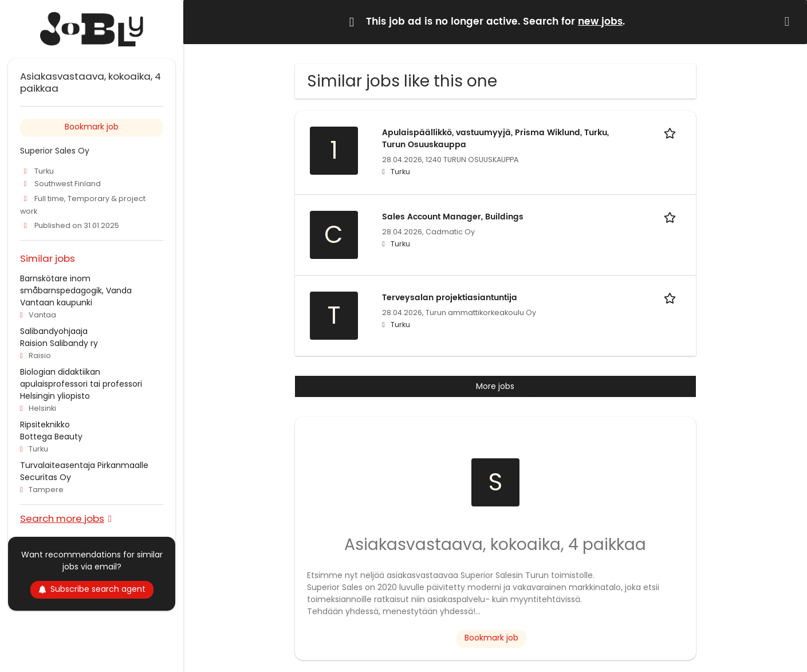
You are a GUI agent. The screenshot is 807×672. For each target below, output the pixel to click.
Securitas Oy (46, 477)
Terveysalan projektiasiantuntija (450, 298)
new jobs (600, 22)
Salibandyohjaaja (54, 331)
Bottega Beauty (51, 437)
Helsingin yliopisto (55, 396)
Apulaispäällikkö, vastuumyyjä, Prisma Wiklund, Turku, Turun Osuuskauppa (495, 139)
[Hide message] (789, 21)
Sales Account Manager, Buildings (453, 217)
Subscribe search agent (92, 589)
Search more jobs (62, 518)
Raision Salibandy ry (59, 343)
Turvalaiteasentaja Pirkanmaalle (84, 465)
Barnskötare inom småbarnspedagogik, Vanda (76, 284)
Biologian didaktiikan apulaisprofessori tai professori (81, 378)
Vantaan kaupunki (56, 302)
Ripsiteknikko (45, 425)
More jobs (495, 386)
